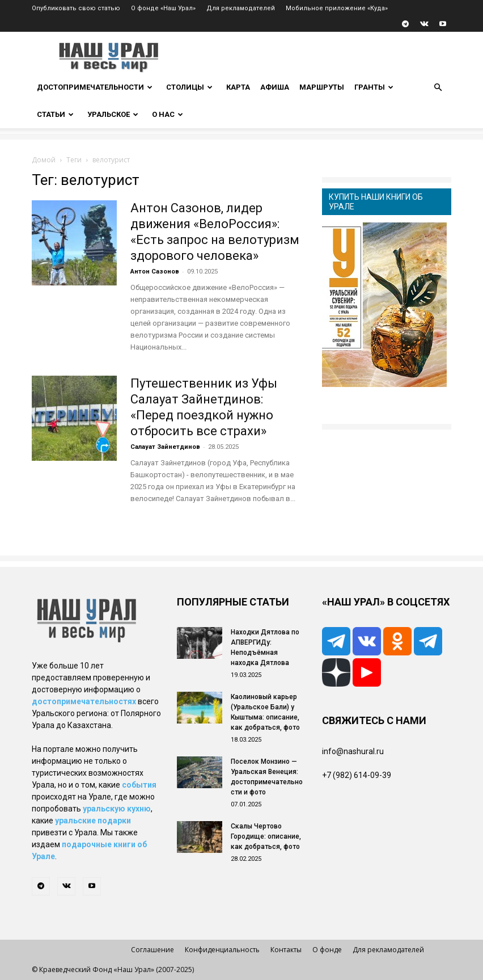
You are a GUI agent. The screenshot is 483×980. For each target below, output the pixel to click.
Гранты (374, 87)
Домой (44, 160)
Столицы (189, 87)
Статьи (55, 114)
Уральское (113, 114)
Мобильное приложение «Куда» (337, 8)
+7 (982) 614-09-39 (357, 775)
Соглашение (152, 950)
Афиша (275, 87)
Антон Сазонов (155, 272)
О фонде (327, 950)
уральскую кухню (117, 809)
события (139, 785)
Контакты (286, 950)
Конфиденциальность (222, 950)
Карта (238, 87)
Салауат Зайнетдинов (165, 447)
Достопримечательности (95, 87)
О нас (168, 114)
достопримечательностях (84, 701)
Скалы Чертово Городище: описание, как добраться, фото (266, 836)
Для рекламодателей (241, 8)
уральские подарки (93, 821)
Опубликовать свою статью (76, 8)
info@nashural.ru (353, 751)
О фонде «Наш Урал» (163, 8)
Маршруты (322, 87)
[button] (438, 88)
